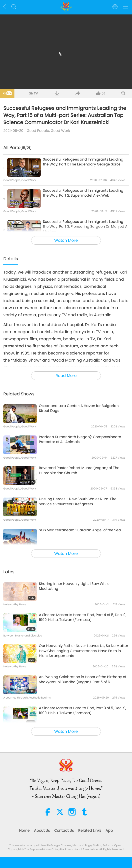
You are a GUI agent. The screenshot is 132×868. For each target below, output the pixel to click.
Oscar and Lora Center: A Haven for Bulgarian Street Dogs (79, 408)
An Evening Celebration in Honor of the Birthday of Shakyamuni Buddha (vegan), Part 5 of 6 (83, 679)
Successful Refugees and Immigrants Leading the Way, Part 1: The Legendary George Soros (83, 162)
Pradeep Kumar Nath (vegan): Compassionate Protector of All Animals (80, 439)
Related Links (90, 831)
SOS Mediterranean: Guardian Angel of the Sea (80, 530)
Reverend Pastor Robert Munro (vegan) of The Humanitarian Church (79, 470)
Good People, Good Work (48, 131)
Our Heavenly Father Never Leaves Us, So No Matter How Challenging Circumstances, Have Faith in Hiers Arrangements (84, 651)
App (109, 831)
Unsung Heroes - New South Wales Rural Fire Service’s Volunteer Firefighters (78, 501)
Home (24, 831)
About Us (42, 831)
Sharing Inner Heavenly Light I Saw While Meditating (74, 586)
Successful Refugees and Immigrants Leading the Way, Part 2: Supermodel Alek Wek (83, 193)
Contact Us (64, 831)
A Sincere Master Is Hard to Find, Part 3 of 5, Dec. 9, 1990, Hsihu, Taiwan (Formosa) (82, 711)
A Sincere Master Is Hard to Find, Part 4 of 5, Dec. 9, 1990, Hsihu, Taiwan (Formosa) (83, 617)
